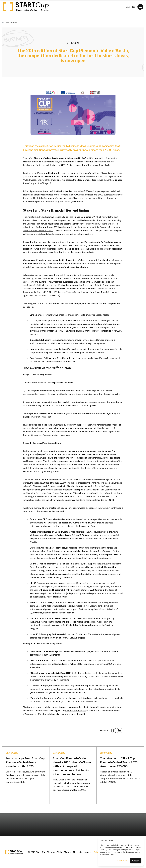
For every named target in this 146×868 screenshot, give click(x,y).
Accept (136, 861)
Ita (134, 7)
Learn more (122, 861)
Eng (128, 7)
